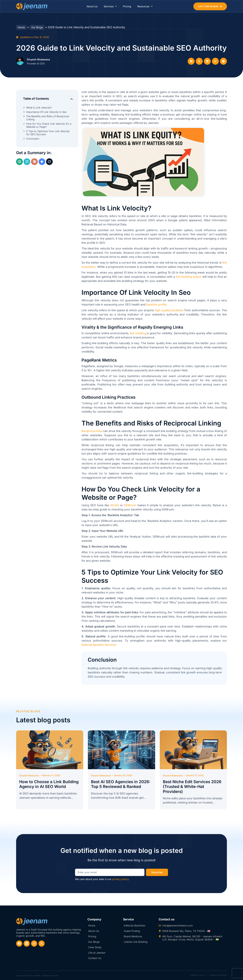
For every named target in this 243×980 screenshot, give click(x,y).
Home (21, 27)
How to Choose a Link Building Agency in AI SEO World (49, 784)
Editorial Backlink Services (99, 645)
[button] (191, 61)
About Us (92, 6)
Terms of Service (218, 975)
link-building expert (189, 277)
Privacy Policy (198, 975)
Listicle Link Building (136, 942)
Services (110, 6)
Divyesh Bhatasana (38, 59)
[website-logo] (32, 6)
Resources (145, 6)
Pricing (127, 6)
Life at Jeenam (97, 953)
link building (138, 333)
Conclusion (33, 139)
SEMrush (130, 505)
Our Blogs (37, 27)
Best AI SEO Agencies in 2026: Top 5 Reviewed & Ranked (121, 784)
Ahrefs (115, 505)
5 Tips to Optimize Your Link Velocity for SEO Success (48, 133)
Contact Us (95, 958)
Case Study (95, 947)
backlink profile (156, 304)
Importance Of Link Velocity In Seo (46, 112)
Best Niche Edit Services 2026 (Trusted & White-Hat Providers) (192, 786)
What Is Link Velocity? (39, 108)
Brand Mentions (133, 936)
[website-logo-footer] (32, 921)
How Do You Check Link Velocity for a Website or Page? (49, 125)
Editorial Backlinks (135, 926)
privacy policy (120, 879)
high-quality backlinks (169, 310)
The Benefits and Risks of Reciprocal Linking (48, 118)
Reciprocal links (92, 431)
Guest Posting (132, 931)
